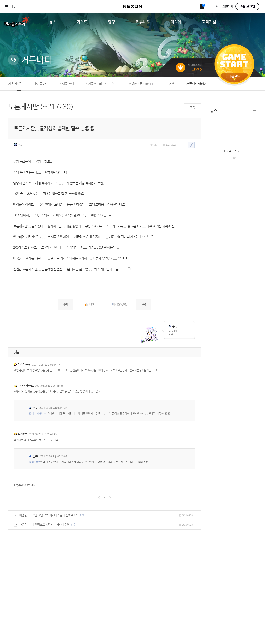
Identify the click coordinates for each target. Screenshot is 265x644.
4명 (65, 305)
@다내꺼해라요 (37, 414)
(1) (73, 525)
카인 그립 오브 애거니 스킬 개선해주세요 (55, 515)
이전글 (20, 515)
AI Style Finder (141, 84)
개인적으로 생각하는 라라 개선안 (51, 525)
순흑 (18, 145)
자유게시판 (15, 84)
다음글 (20, 525)
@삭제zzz (34, 462)
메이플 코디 (67, 84)
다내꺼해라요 (26, 386)
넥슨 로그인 (247, 6)
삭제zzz (22, 434)
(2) (82, 515)
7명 (144, 305)
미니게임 (169, 84)
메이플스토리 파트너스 (102, 84)
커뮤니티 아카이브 (198, 84)
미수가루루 (24, 365)
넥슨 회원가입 (225, 7)
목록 (192, 108)
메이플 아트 (41, 84)
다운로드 (234, 78)
